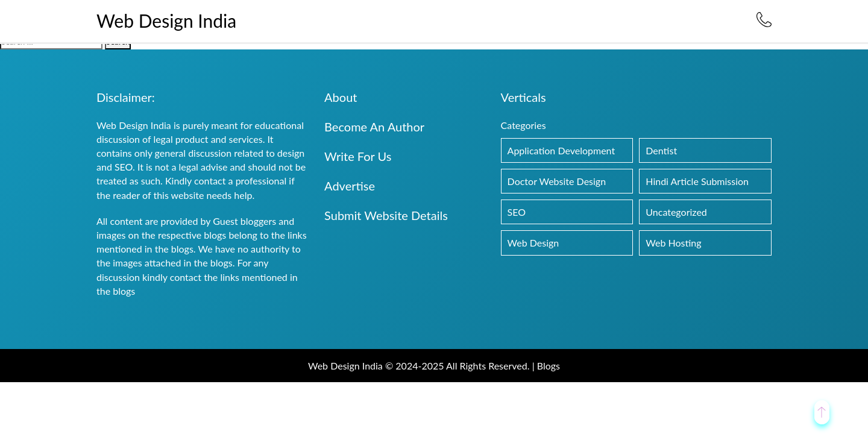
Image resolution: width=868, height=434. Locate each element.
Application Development (561, 150)
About (341, 97)
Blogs (549, 366)
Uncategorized (676, 212)
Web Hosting (673, 243)
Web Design (533, 243)
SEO (517, 212)
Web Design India (166, 20)
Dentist (661, 150)
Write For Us (358, 156)
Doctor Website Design (557, 181)
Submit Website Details (386, 215)
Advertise (350, 186)
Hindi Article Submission (697, 181)
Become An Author (374, 127)
